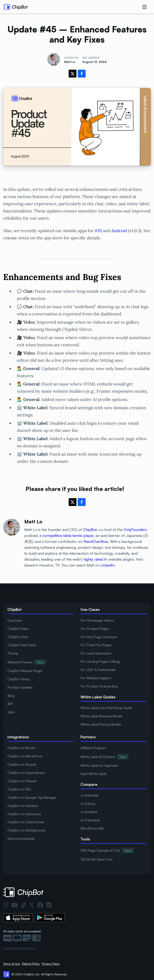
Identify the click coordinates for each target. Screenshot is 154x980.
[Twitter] (32, 905)
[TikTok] (23, 905)
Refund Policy (31, 964)
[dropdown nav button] (144, 7)
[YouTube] (15, 905)
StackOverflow (96, 541)
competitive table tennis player (68, 535)
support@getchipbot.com (20, 948)
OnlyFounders (135, 530)
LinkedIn (108, 565)
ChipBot (90, 530)
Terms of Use (12, 964)
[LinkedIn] (49, 905)
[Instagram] (6, 905)
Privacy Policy (51, 964)
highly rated (93, 559)
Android (119, 231)
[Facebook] (40, 905)
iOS (98, 231)
